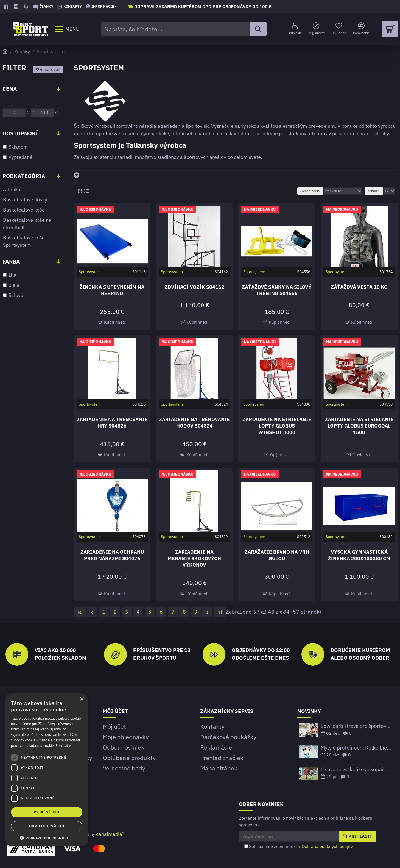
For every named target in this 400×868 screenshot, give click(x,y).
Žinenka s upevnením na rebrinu (112, 290)
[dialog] (47, 770)
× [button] (82, 699)
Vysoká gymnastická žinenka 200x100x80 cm (359, 555)
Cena (10, 89)
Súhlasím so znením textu (299, 846)
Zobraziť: (374, 191)
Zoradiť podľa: (310, 191)
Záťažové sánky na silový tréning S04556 (277, 290)
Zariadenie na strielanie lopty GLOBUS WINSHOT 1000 (277, 426)
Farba (11, 261)
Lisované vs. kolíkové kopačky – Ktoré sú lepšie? (356, 769)
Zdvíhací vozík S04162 (195, 287)
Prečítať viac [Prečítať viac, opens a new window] (65, 746)
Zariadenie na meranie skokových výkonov (194, 558)
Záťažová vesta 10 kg (359, 287)
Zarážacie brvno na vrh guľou (277, 555)
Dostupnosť (20, 133)
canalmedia (109, 834)
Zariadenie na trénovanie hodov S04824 (194, 423)
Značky (22, 52)
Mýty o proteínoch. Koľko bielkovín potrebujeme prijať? (356, 748)
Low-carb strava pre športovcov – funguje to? (356, 726)
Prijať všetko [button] (47, 812)
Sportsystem (51, 52)
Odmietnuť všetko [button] (47, 826)
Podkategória (24, 176)
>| (220, 612)
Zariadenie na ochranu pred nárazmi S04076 (112, 555)
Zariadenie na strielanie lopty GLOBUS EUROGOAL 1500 (359, 426)
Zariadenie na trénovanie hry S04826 (112, 423)
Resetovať (50, 69)
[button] (47, 838)
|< (80, 612)
